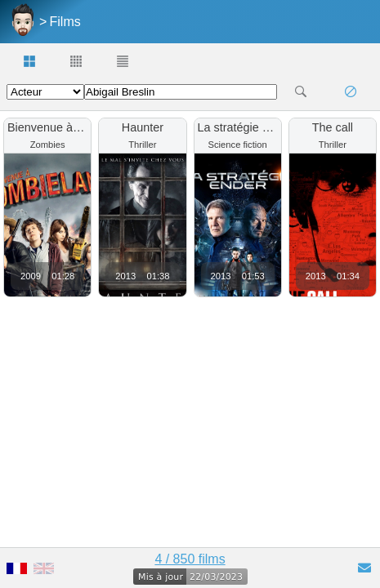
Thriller (142, 145)
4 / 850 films (190, 559)
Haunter (143, 127)
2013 (125, 276)
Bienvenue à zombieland (72, 127)
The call (333, 127)
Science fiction (238, 145)
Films (65, 22)
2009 (31, 276)
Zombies (48, 145)
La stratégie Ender (246, 127)
